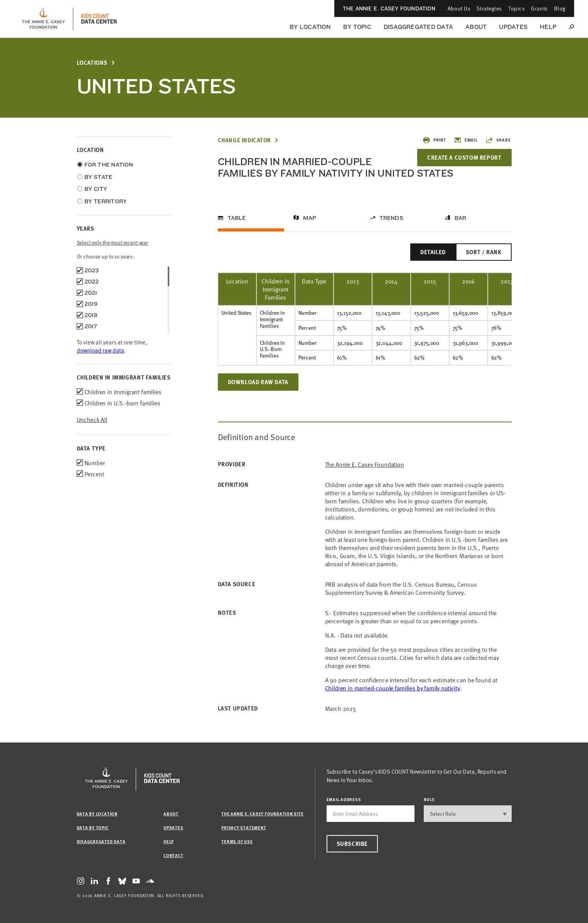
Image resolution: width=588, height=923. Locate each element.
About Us (459, 8)
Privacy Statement (244, 828)
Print (434, 140)
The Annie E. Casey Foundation (389, 8)
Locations (92, 63)
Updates (513, 27)
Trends (391, 218)
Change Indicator (245, 140)
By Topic (357, 27)
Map (310, 218)
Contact (173, 855)
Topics (516, 8)
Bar (461, 218)
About (476, 27)
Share (498, 140)
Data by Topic (93, 828)
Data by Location (97, 814)
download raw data (100, 350)
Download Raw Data (258, 382)
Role (429, 799)
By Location (310, 27)
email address (344, 799)
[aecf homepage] (43, 19)
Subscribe (352, 844)
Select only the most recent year (113, 242)
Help (548, 27)
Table (237, 218)
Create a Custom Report (464, 157)
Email (466, 140)
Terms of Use (237, 841)
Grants (539, 8)
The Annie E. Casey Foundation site (262, 814)
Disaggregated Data (418, 27)
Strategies (489, 8)
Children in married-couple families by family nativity (393, 688)
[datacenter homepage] (99, 19)
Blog (560, 8)
